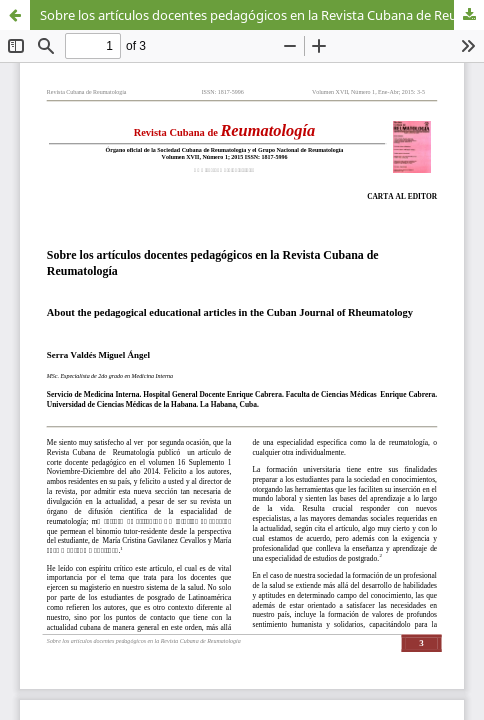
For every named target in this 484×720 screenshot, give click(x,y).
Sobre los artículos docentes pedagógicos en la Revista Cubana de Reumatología (262, 15)
